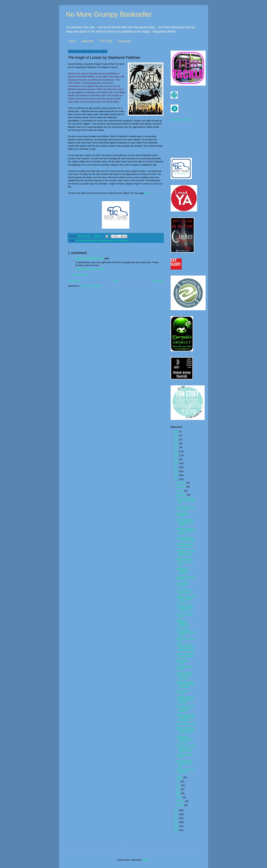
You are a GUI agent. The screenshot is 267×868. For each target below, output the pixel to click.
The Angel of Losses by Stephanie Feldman (185, 709)
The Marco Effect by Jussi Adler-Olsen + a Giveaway (186, 718)
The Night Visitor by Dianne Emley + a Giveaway (185, 700)
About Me (88, 41)
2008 (176, 830)
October (180, 491)
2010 (176, 822)
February (180, 801)
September (181, 495)
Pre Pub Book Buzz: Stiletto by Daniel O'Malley (185, 522)
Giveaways (124, 41)
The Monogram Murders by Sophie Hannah (185, 632)
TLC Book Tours (122, 240)
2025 (176, 435)
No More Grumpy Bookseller (109, 14)
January (180, 805)
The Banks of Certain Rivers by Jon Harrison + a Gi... (185, 553)
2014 (176, 479)
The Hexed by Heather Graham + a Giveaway (185, 739)
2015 (176, 475)
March (179, 797)
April (178, 793)
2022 (176, 447)
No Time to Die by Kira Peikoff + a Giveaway (184, 676)
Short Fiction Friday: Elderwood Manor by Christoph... (185, 685)
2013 (176, 810)
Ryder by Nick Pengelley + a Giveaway (183, 571)
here (147, 193)
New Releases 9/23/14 (182, 585)
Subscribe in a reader (180, 120)
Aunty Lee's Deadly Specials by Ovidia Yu (185, 501)
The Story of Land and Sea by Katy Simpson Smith (186, 748)
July (178, 781)
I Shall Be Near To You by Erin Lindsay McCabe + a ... (186, 599)
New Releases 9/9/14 (185, 724)
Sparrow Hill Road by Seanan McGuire (185, 655)
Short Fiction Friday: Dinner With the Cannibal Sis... (185, 608)
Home (72, 41)
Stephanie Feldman (89, 240)
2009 (176, 826)
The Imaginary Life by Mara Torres (185, 508)
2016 (176, 471)
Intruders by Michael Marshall (185, 771)
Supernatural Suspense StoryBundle (182, 623)
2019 (176, 459)
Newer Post (74, 281)
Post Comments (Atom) (91, 286)
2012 (176, 814)
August (180, 777)
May (178, 789)
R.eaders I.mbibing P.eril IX (184, 756)
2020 (176, 455)
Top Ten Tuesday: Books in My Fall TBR (184, 562)
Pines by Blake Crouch (182, 692)
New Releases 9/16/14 (182, 661)
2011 (176, 818)
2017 (176, 467)
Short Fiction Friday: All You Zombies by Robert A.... (186, 531)
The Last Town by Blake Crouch (184, 591)
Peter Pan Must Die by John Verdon (184, 545)
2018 (176, 463)
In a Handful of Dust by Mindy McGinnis (185, 539)
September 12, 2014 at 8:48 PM (90, 269)
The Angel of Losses (106, 240)
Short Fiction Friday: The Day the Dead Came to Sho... (185, 730)
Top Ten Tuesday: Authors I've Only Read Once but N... (186, 647)
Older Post (158, 281)
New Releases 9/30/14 (182, 515)
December (181, 483)
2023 (176, 443)
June (179, 785)
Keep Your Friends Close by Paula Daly (184, 764)
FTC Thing (106, 41)
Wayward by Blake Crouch (184, 668)
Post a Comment (80, 275)
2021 (176, 451)
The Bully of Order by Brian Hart (185, 578)
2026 (176, 432)
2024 (176, 440)
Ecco (78, 240)
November (181, 487)
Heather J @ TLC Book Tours (90, 259)
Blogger (146, 860)
